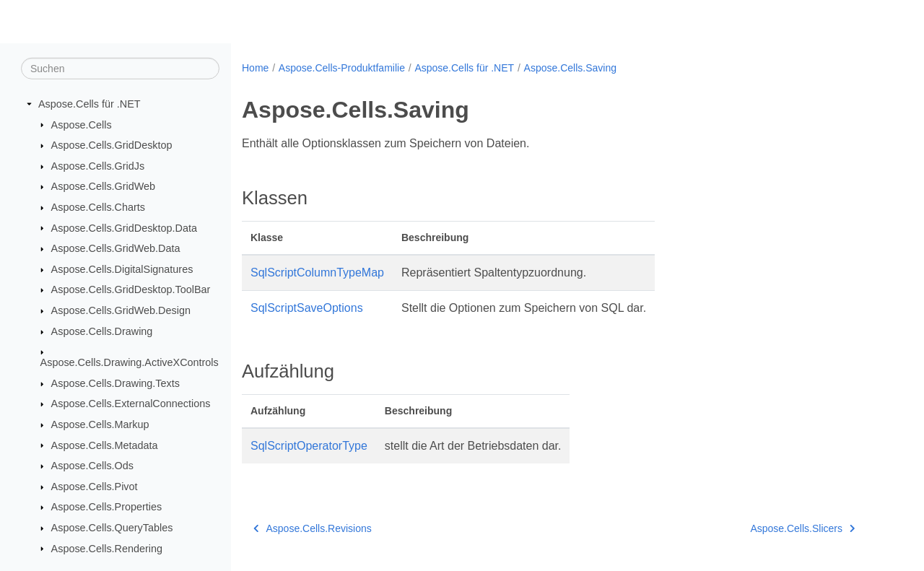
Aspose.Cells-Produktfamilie (342, 68)
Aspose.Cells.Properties (107, 507)
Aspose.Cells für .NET (90, 104)
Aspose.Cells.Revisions (313, 528)
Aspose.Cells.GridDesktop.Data (124, 227)
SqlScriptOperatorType (309, 446)
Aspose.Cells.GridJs (98, 166)
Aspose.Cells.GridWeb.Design (121, 310)
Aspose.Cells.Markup (100, 424)
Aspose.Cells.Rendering (107, 548)
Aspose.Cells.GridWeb (104, 186)
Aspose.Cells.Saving (570, 68)
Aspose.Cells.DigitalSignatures (122, 269)
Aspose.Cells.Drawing (102, 331)
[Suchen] (120, 69)
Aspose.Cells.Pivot (95, 487)
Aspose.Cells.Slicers (802, 528)
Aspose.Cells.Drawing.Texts (115, 383)
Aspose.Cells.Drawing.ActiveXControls (130, 362)
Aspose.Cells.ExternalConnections (131, 404)
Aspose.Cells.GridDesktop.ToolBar (131, 289)
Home (255, 68)
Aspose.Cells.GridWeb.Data (116, 248)
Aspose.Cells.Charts (98, 207)
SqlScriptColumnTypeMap (317, 273)
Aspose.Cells (82, 124)
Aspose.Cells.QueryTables (112, 528)
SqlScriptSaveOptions (307, 308)
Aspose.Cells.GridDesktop (112, 145)
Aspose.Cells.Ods (92, 466)
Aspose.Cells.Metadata (105, 445)
